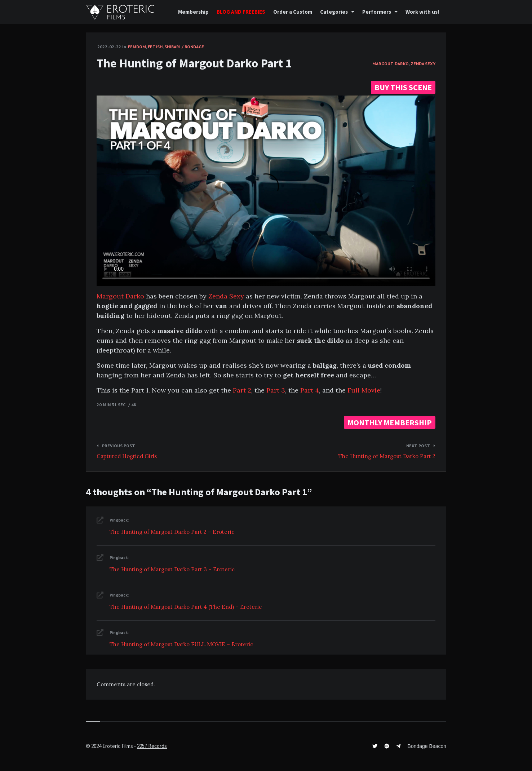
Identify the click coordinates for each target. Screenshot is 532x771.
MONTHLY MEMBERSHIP (390, 422)
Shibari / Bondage (184, 47)
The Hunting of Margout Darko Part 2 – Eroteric (172, 532)
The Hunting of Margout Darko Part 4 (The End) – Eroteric (186, 607)
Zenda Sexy (423, 64)
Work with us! (422, 12)
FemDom (137, 47)
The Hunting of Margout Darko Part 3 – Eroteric (172, 569)
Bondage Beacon (427, 746)
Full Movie (364, 390)
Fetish (155, 47)
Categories (334, 12)
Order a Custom (293, 12)
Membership (193, 12)
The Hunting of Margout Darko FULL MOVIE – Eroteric (181, 644)
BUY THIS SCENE (403, 87)
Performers (377, 12)
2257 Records (152, 746)
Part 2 (242, 390)
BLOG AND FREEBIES (241, 12)
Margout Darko (391, 64)
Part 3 (276, 390)
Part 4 (310, 390)
